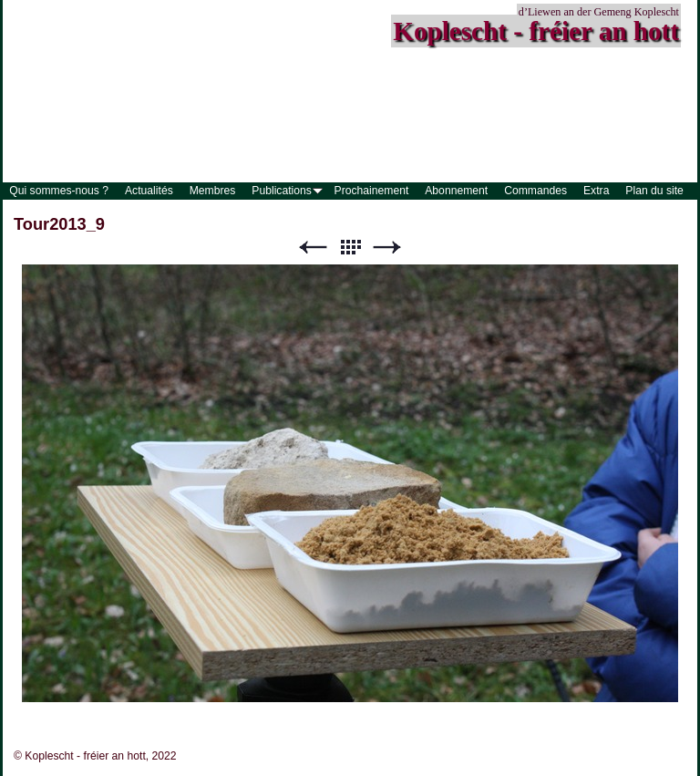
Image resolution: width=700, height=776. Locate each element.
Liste (350, 248)
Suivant (387, 248)
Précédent (313, 248)
